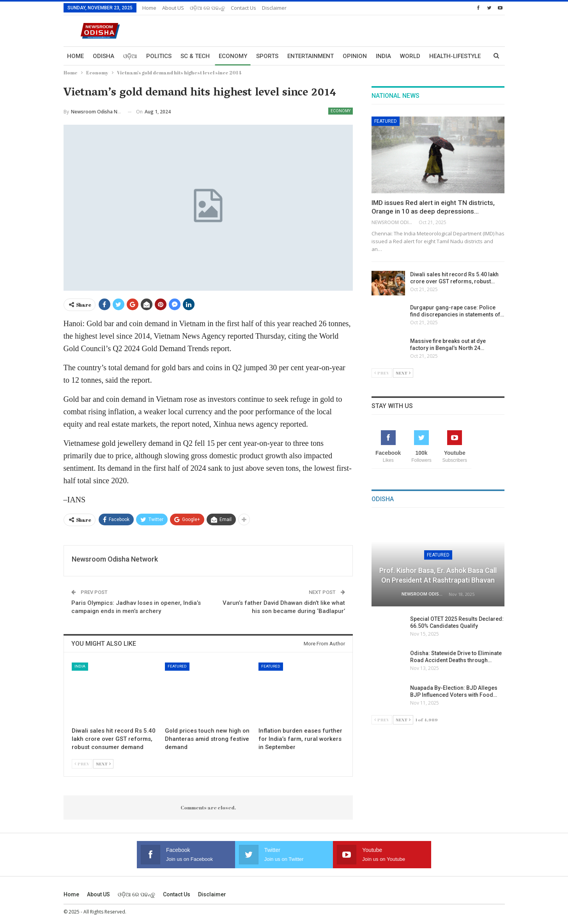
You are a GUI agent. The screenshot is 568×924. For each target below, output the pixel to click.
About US (173, 8)
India (383, 56)
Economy (233, 56)
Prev (82, 764)
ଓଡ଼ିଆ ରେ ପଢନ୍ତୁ (207, 8)
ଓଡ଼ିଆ (130, 56)
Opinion (355, 56)
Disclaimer (274, 8)
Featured (177, 666)
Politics (159, 56)
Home (149, 8)
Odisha (104, 56)
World (410, 56)
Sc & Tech (195, 56)
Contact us (243, 8)
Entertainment (311, 56)
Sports (267, 56)
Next (103, 764)
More (437, 56)
